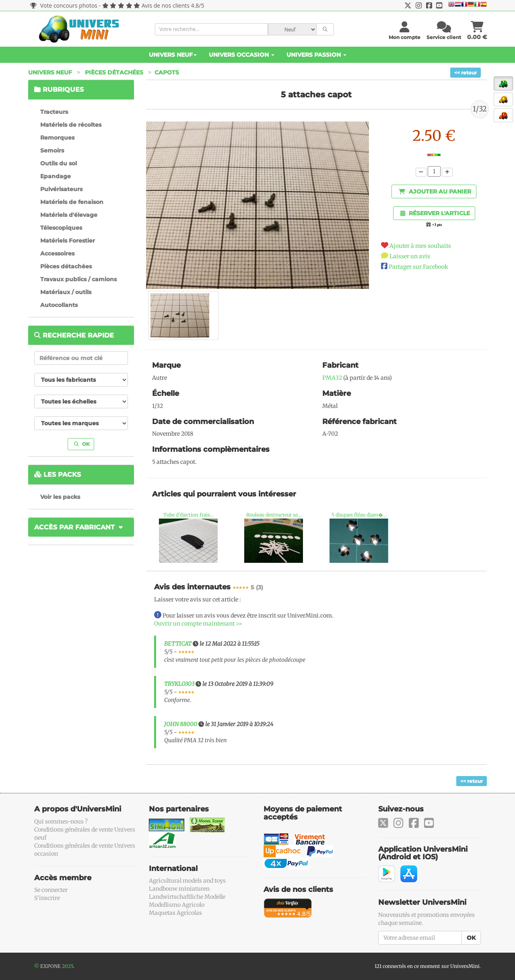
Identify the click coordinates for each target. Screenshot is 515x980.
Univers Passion (316, 55)
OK (82, 444)
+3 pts (437, 225)
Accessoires (57, 253)
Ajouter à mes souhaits (420, 246)
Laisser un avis (410, 256)
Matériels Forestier (68, 241)
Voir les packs (60, 497)
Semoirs (52, 150)
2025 (68, 966)
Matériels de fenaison (72, 202)
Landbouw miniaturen (179, 889)
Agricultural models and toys (187, 881)
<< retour (466, 73)
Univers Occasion (242, 55)
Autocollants (59, 305)
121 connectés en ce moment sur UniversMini (427, 966)
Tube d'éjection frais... (188, 515)
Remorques (57, 138)
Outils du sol (59, 163)
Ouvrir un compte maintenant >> (198, 624)
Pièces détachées (114, 72)
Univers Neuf (173, 55)
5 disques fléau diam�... (359, 515)
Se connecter (51, 890)
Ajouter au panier (435, 191)
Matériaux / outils (66, 292)
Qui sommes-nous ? (61, 821)
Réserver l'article (435, 213)
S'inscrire (47, 898)
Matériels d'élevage (69, 215)
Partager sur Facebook (418, 267)
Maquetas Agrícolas (175, 913)
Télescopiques (61, 228)
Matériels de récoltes (71, 125)
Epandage (56, 176)
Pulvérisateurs (61, 189)
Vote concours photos (64, 5)
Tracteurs (54, 112)
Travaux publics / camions (78, 279)
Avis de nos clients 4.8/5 (173, 5)
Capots (167, 72)
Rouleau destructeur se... (274, 515)
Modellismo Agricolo (177, 905)
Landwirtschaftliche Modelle (187, 897)
